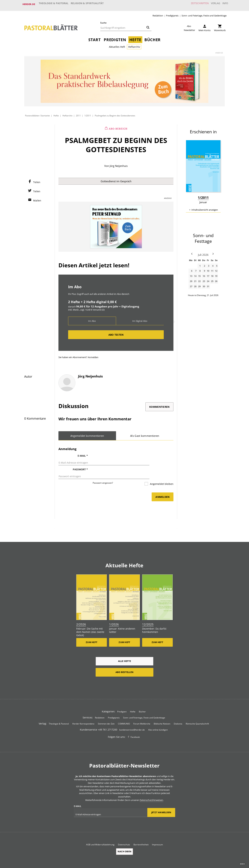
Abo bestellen (124, 662)
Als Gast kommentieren (145, 434)
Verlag (212, 4)
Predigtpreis (172, 13)
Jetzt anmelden (161, 802)
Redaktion (158, 13)
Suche (103, 20)
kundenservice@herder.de (132, 719)
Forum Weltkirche (142, 713)
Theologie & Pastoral (54, 4)
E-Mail (83, 454)
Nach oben (124, 841)
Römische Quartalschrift (197, 713)
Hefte (135, 37)
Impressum (157, 834)
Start (94, 37)
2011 (79, 113)
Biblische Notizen (162, 713)
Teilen (37, 180)
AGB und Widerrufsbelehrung (100, 834)
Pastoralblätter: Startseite (37, 113)
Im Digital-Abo (140, 319)
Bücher (153, 37)
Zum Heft (92, 632)
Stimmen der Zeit (106, 713)
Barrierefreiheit (141, 834)
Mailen (37, 198)
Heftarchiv (134, 44)
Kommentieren (159, 405)
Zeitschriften (194, 4)
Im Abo (92, 319)
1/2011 (88, 113)
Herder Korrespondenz (83, 713)
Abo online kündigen (158, 719)
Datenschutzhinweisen (151, 789)
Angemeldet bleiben (161, 474)
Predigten (115, 37)
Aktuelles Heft (117, 44)
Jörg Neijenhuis (119, 164)
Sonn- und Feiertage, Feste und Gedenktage (204, 13)
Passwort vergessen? (103, 473)
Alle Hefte (125, 650)
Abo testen (116, 333)
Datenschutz (124, 834)
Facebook (135, 726)
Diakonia (178, 713)
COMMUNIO (124, 713)
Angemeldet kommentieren (87, 434)
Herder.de (29, 4)
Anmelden (93, 355)
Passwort (80, 464)
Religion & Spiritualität (87, 4)
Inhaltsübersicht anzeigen (205, 207)
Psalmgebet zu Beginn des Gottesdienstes (115, 113)
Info (224, 4)
